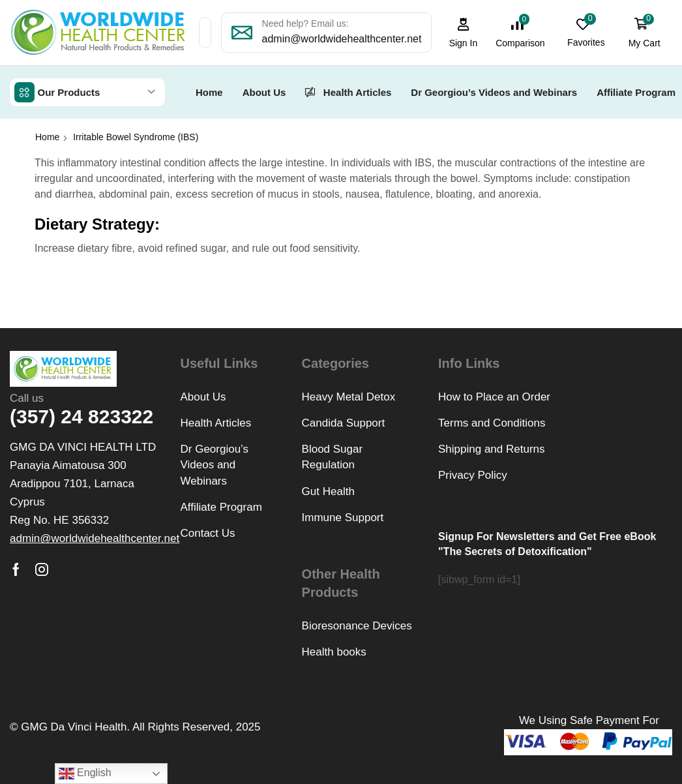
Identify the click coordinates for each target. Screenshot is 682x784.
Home (47, 136)
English (85, 774)
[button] (464, 33)
